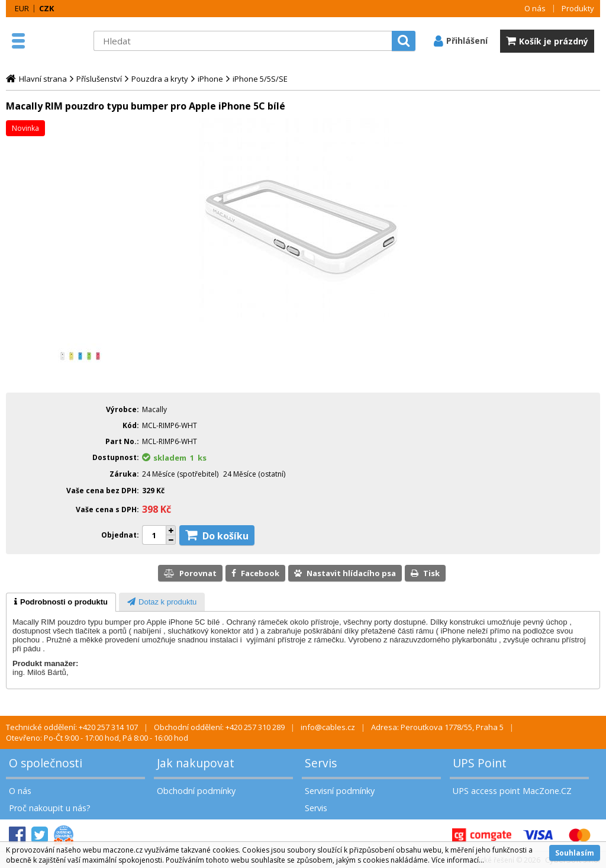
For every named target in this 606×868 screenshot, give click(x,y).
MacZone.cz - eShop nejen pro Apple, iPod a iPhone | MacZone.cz (59, 41)
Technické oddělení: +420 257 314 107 (72, 727)
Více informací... (458, 860)
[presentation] (61, 602)
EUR (22, 8)
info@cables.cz (328, 727)
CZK (46, 8)
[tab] (61, 602)
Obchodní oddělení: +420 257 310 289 (219, 727)
